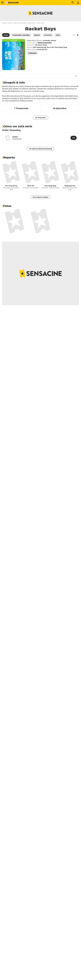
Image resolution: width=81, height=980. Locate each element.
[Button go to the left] (74, 35)
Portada (4, 23)
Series (10, 23)
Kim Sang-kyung (11, 186)
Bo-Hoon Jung (41, 45)
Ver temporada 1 (41, 118)
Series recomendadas (20, 23)
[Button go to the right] (78, 35)
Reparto (9, 157)
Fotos (7, 206)
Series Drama (31, 23)
